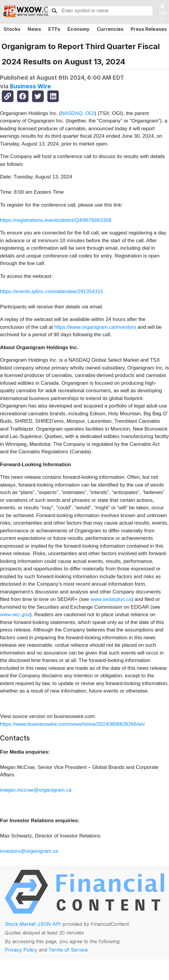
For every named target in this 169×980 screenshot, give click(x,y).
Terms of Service (68, 950)
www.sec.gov (15, 615)
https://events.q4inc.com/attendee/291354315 (52, 291)
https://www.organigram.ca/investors (95, 327)
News (34, 29)
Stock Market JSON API (33, 924)
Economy (79, 29)
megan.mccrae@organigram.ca (36, 790)
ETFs (54, 29)
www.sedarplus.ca (111, 599)
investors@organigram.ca (29, 851)
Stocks (12, 29)
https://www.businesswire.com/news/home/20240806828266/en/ (73, 724)
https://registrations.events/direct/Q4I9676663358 (56, 220)
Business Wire (30, 86)
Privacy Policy (21, 950)
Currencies (110, 29)
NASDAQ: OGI (78, 113)
